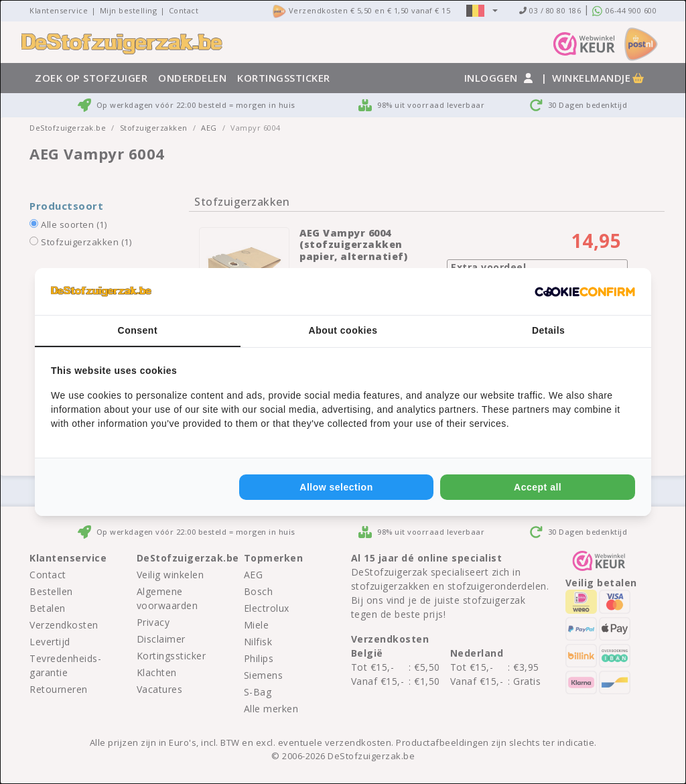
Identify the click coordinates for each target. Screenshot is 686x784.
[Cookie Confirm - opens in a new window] (585, 291)
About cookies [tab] (343, 330)
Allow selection (336, 487)
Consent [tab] (138, 330)
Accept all (538, 487)
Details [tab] (548, 330)
